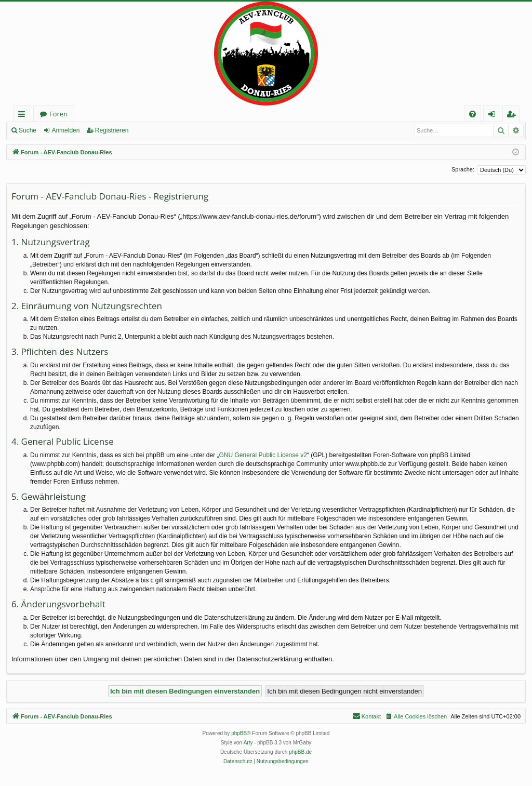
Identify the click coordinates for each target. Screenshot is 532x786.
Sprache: (463, 169)
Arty (248, 743)
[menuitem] (473, 114)
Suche (28, 130)
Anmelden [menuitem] (495, 116)
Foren (58, 114)
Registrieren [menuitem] (513, 116)
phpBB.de (300, 752)
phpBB (239, 733)
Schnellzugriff (24, 116)
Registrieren (112, 130)
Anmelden (65, 130)
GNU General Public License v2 (263, 455)
